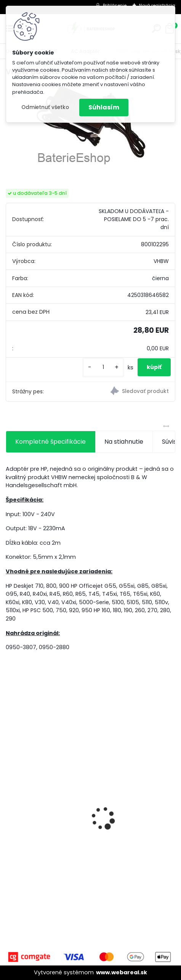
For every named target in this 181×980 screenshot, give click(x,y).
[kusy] (103, 367)
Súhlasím (104, 107)
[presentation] (10, 805)
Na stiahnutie (124, 442)
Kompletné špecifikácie (50, 442)
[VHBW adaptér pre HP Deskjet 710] (91, 126)
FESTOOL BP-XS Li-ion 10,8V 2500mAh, (66, 859)
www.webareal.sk (122, 972)
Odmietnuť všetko (45, 107)
